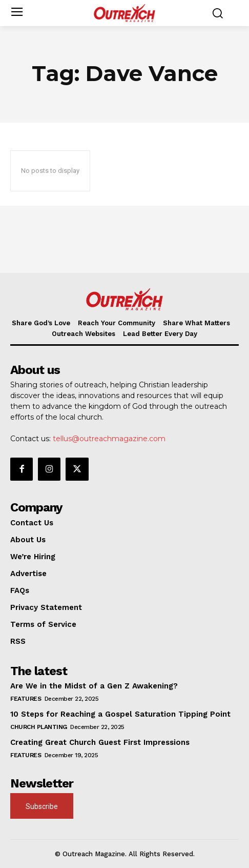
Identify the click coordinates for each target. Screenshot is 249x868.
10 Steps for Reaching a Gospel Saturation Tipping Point (120, 714)
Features (26, 699)
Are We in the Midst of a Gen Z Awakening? (94, 686)
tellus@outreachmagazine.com (109, 439)
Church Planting (39, 727)
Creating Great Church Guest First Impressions (100, 742)
